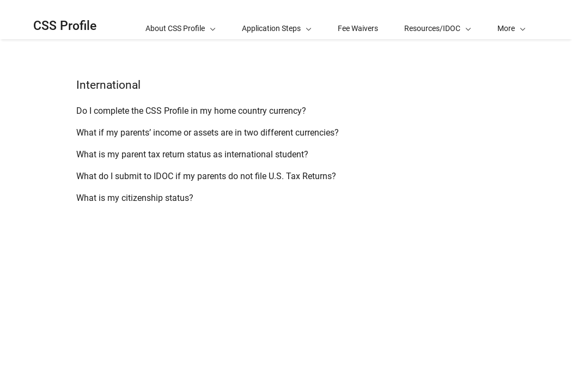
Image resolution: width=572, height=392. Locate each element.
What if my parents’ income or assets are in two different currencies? (208, 133)
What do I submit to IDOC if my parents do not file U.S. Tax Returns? (206, 176)
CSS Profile (65, 26)
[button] (512, 20)
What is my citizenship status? (135, 198)
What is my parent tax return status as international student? (192, 154)
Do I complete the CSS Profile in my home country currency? (191, 111)
